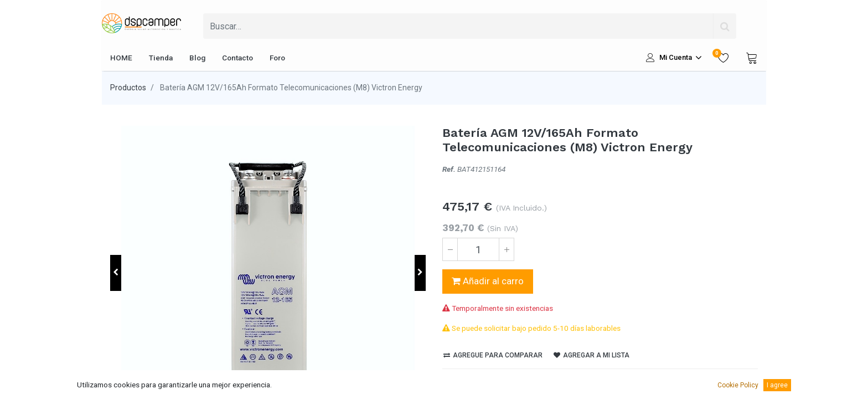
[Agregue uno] (507, 249)
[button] (116, 273)
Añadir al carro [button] (488, 281)
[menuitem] (121, 58)
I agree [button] (777, 385)
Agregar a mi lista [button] (591, 355)
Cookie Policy (738, 385)
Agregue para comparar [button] (493, 355)
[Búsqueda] (725, 26)
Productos (128, 88)
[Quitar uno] (450, 249)
